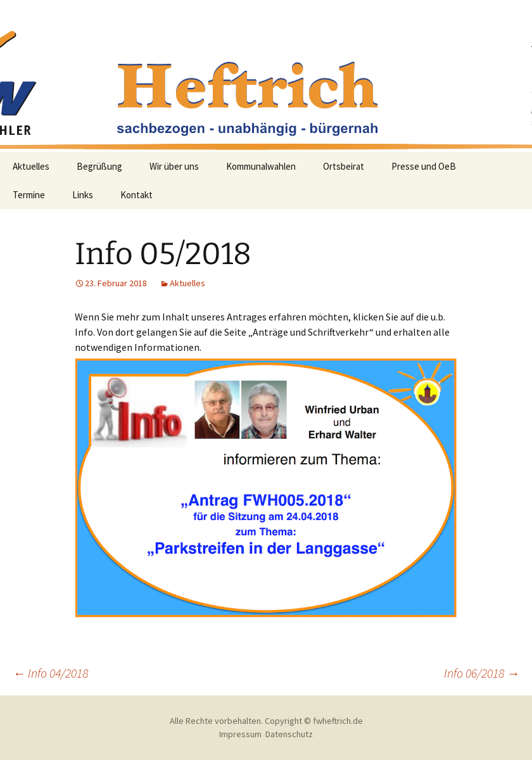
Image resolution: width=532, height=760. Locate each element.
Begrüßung (99, 166)
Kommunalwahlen (261, 166)
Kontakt (136, 195)
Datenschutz (289, 734)
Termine (29, 195)
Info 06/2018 (482, 673)
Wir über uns (174, 166)
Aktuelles (31, 166)
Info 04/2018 (50, 673)
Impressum (240, 734)
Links (83, 195)
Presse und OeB (424, 166)
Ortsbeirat (344, 166)
